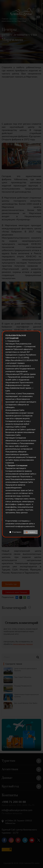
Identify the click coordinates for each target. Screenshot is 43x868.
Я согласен (17, 532)
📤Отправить (31, 532)
